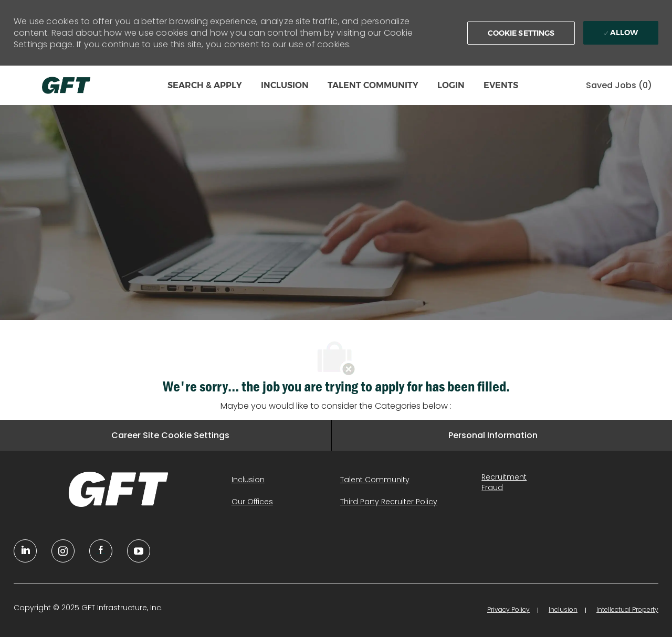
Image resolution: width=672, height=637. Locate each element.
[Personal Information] (493, 435)
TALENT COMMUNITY (373, 85)
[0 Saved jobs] (619, 85)
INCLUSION (285, 85)
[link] (118, 489)
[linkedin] (25, 551)
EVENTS (501, 85)
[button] (521, 33)
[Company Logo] (66, 85)
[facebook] (101, 551)
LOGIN (451, 85)
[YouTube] (63, 551)
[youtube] (139, 551)
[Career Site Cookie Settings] (170, 435)
